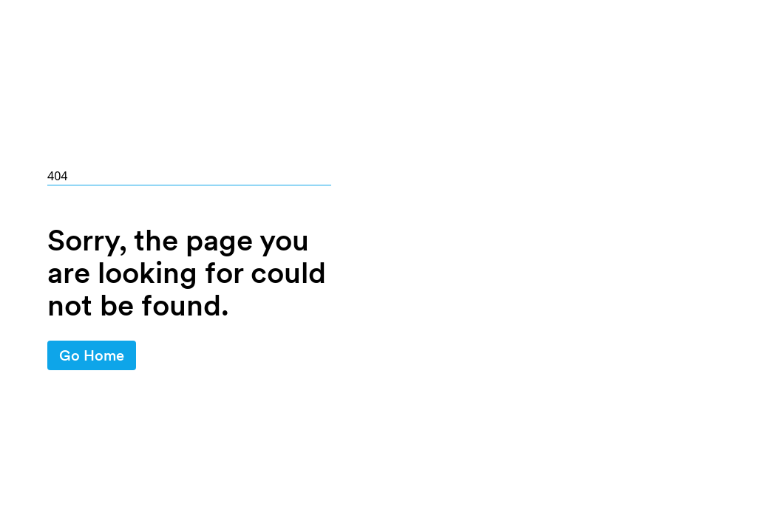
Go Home (92, 355)
